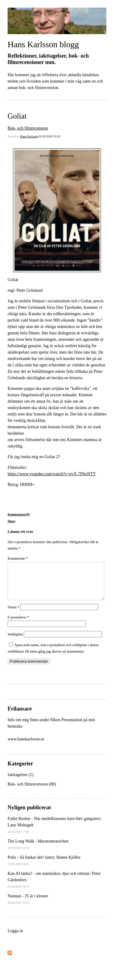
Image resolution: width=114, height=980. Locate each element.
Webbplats (15, 642)
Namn (13, 615)
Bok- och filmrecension (28, 128)
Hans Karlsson (29, 136)
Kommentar (18, 558)
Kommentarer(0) (19, 514)
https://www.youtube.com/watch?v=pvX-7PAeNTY (52, 474)
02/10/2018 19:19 (49, 136)
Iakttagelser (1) (21, 782)
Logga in (15, 938)
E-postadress (18, 625)
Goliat (17, 116)
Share (11, 521)
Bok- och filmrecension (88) (32, 791)
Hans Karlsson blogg (43, 44)
